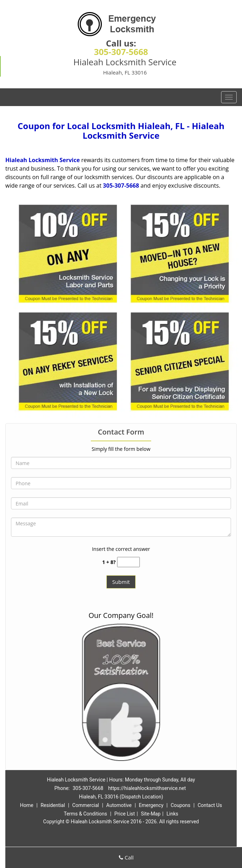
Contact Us (210, 805)
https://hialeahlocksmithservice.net (147, 788)
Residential (53, 805)
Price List (125, 814)
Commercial (86, 805)
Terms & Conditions (86, 814)
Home (27, 805)
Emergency (151, 805)
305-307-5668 (121, 52)
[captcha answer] (128, 562)
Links (172, 814)
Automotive (119, 805)
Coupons (181, 805)
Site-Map (151, 814)
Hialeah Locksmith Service (43, 160)
